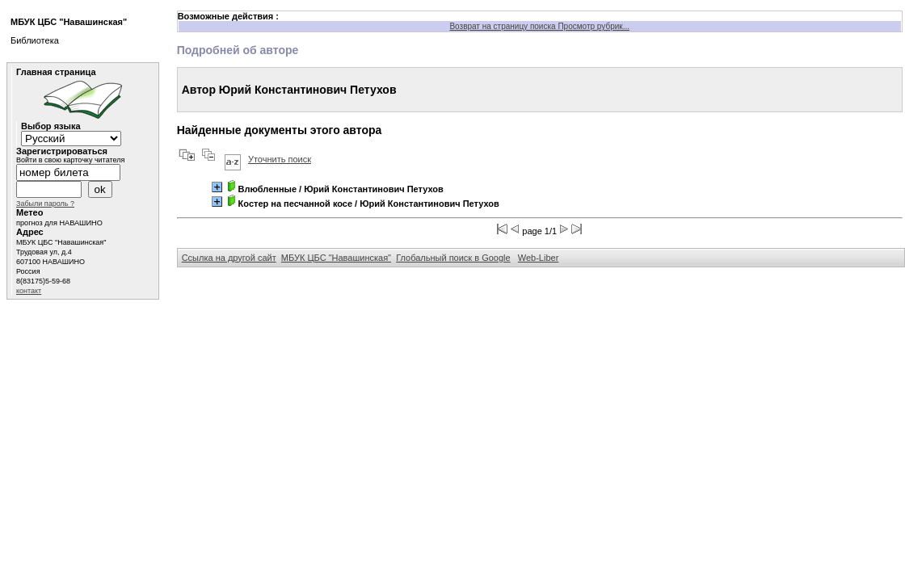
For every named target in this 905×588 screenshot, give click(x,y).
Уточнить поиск (280, 159)
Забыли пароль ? (45, 204)
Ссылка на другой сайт (229, 258)
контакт (29, 291)
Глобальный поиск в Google (453, 258)
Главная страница (56, 72)
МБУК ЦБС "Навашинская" (336, 258)
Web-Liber (539, 258)
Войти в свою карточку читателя (70, 160)
